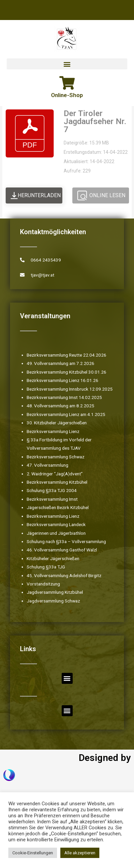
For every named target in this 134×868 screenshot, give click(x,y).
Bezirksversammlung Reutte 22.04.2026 (66, 355)
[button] (67, 64)
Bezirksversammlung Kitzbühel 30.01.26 (66, 372)
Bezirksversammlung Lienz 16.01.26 (62, 380)
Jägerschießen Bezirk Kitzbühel (58, 507)
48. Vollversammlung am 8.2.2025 (60, 406)
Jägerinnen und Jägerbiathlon (56, 533)
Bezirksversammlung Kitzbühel (57, 482)
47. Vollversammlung (47, 465)
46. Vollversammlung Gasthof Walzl (62, 550)
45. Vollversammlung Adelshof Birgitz (64, 575)
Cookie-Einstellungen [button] (33, 853)
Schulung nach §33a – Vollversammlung (66, 541)
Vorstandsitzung (43, 584)
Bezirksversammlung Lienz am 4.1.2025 (66, 414)
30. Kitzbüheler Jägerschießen (57, 423)
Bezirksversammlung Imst (52, 499)
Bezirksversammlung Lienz (53, 431)
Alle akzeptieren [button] (80, 853)
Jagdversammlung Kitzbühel (55, 592)
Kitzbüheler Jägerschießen (53, 558)
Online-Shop (67, 95)
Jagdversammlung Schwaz (53, 601)
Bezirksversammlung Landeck (56, 524)
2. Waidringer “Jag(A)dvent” (55, 474)
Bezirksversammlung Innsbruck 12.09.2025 (70, 389)
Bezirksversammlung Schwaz (55, 457)
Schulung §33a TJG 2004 (52, 490)
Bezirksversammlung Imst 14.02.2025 (64, 397)
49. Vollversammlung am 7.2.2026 (60, 363)
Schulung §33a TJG (46, 567)
